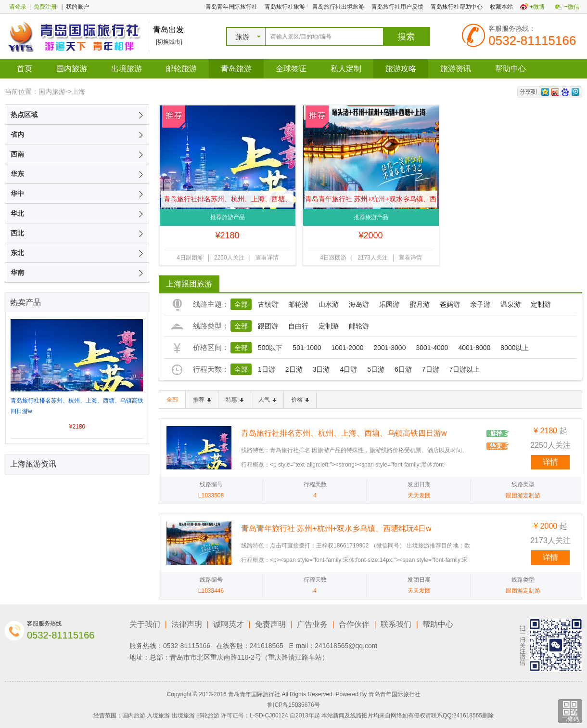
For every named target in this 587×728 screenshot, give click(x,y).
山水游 (329, 304)
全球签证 (291, 69)
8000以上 (515, 348)
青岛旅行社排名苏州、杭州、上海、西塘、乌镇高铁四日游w (228, 201)
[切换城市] (169, 42)
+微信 (572, 7)
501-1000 (307, 348)
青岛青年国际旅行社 (231, 7)
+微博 (537, 7)
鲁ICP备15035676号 (293, 705)
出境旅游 (127, 69)
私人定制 (346, 69)
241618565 (267, 646)
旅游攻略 (401, 69)
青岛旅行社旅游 (285, 7)
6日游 (403, 369)
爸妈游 (450, 304)
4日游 (348, 369)
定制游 (541, 304)
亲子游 (480, 304)
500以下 (270, 348)
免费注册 (45, 7)
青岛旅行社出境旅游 (338, 7)
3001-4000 (432, 348)
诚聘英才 (229, 624)
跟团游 (268, 326)
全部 (241, 304)
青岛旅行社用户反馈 (397, 7)
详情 (550, 462)
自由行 (298, 326)
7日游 (431, 369)
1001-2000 (348, 348)
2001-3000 (389, 348)
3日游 (321, 369)
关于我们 (145, 624)
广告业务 (312, 624)
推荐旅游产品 (228, 217)
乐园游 (389, 304)
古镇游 (268, 304)
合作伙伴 (354, 624)
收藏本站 (501, 7)
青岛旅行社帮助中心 (457, 7)
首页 (25, 69)
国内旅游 (72, 69)
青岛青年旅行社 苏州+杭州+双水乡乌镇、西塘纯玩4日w (370, 201)
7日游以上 (465, 369)
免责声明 (270, 624)
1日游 (267, 369)
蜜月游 (420, 304)
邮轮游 (298, 304)
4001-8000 (474, 348)
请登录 (18, 7)
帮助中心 (510, 69)
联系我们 (396, 624)
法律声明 (187, 624)
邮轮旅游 (181, 69)
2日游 (294, 369)
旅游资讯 (456, 69)
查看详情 (267, 258)
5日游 (376, 369)
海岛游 (359, 304)
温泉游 (510, 304)
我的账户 (77, 7)
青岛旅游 (236, 69)
